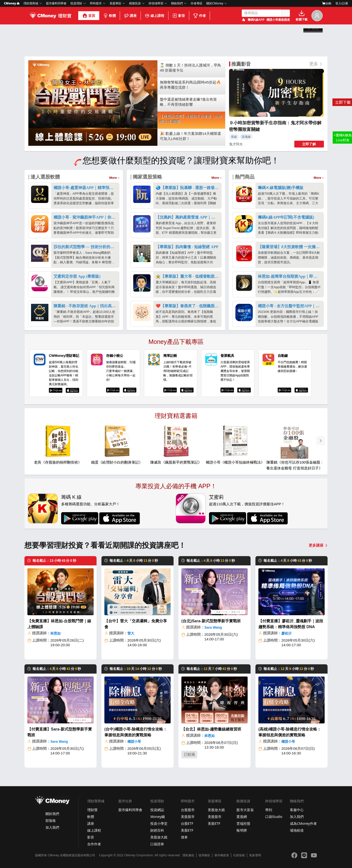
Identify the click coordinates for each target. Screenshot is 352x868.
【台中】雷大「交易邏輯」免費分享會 (136, 624)
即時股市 (96, 3)
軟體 (110, 16)
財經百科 (157, 830)
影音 (179, 16)
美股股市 (188, 817)
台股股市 (188, 810)
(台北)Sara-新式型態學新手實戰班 (211, 621)
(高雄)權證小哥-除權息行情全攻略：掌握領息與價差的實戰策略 (290, 732)
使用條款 (204, 855)
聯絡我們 (177, 3)
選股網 (242, 817)
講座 (130, 16)
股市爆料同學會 (56, 3)
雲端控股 (243, 823)
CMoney (12, 3)
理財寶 (92, 810)
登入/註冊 (342, 3)
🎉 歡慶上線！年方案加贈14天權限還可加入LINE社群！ (190, 136)
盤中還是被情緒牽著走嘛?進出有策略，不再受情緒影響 (188, 102)
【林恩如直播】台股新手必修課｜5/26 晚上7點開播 (191, 119)
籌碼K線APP (256, 20)
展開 (313, 49)
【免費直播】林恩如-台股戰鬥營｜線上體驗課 (59, 624)
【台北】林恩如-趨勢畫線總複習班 (211, 729)
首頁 (89, 16)
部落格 (51, 820)
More (113, 178)
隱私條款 (188, 855)
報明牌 (242, 830)
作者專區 (197, 3)
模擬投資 (135, 3)
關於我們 (52, 814)
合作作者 (94, 844)
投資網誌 (157, 810)
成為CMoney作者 (303, 823)
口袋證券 (157, 844)
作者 (199, 16)
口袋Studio (274, 817)
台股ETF (187, 823)
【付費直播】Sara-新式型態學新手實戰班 (60, 732)
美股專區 (115, 3)
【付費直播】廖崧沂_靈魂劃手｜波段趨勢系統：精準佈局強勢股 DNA (291, 624)
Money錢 (158, 817)
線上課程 (154, 16)
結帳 (327, 3)
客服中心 (297, 810)
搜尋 (286, 13)
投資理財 (76, 3)
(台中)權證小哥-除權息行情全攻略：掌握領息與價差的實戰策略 (136, 732)
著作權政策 (222, 855)
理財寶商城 (31, 3)
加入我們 (52, 827)
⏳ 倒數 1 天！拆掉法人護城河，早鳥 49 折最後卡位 (190, 68)
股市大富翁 (245, 810)
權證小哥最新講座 (278, 20)
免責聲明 (255, 855)
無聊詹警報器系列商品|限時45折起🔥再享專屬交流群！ (190, 85)
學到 (269, 810)
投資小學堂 (159, 823)
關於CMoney (215, 3)
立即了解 (309, 144)
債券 (184, 837)
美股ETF (187, 830)
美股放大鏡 (159, 837)
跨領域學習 (156, 3)
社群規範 (239, 855)
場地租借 (297, 830)
